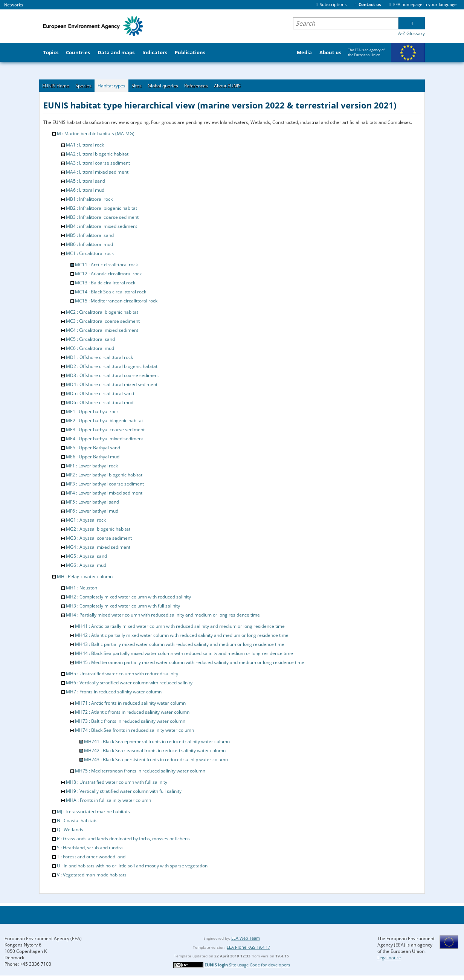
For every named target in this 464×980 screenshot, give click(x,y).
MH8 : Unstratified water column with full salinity (117, 782)
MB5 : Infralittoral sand (90, 235)
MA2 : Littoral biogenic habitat (97, 154)
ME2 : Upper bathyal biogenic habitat (105, 421)
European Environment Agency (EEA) (43, 938)
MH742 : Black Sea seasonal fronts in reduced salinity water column (155, 750)
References (196, 86)
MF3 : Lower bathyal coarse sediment (105, 484)
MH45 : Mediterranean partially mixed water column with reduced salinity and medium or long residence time (190, 662)
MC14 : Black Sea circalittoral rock (111, 292)
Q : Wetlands (70, 830)
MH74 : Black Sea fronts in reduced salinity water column (134, 730)
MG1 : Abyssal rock (86, 520)
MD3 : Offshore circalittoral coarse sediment (112, 375)
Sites (137, 86)
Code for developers (270, 965)
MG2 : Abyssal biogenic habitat (98, 529)
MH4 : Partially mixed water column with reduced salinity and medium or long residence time (163, 615)
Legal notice (389, 958)
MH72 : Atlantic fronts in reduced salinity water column (132, 712)
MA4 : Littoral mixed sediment (97, 172)
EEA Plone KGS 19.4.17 (248, 947)
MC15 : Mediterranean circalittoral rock (116, 301)
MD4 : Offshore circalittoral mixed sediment (112, 384)
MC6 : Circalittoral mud (90, 348)
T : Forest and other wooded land (91, 857)
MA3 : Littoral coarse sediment (98, 163)
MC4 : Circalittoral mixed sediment (102, 330)
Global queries (163, 86)
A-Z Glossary (411, 33)
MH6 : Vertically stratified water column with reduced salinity (129, 683)
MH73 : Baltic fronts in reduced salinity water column (130, 721)
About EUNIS (227, 86)
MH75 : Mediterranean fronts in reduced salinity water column (140, 771)
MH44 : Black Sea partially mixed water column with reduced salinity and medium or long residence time (184, 653)
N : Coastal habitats (77, 820)
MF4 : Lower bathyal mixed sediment (104, 493)
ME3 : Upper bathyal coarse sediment (105, 430)
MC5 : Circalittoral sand (90, 339)
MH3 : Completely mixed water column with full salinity (123, 606)
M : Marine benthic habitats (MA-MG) (96, 134)
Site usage (239, 965)
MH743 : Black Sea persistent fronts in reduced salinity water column (156, 759)
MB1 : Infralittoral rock (89, 199)
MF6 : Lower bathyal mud (92, 511)
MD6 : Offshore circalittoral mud (100, 402)
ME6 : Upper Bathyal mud (93, 457)
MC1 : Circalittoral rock (90, 253)
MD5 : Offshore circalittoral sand (100, 393)
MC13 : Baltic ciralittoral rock (105, 283)
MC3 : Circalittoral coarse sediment (103, 321)
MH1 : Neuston (82, 588)
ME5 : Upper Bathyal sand (93, 448)
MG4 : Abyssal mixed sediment (98, 547)
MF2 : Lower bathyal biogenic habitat (104, 475)
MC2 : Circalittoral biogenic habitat (102, 312)
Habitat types (111, 86)
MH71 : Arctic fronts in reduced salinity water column (130, 703)
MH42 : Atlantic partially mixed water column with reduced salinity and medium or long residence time (182, 635)
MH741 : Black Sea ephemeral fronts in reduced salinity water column (157, 741)
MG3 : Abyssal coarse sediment (99, 538)
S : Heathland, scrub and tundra (90, 848)
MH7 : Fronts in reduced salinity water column (114, 692)
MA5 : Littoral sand (85, 181)
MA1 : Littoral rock (85, 145)
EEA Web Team (246, 938)
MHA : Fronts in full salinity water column (108, 800)
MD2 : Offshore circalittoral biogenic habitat (112, 366)
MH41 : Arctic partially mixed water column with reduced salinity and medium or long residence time (180, 626)
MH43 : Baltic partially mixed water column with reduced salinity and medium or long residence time (180, 644)
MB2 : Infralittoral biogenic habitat (101, 208)
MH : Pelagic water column (85, 576)
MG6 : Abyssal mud (86, 565)
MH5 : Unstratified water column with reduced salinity (122, 674)
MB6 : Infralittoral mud (89, 244)
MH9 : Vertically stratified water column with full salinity (124, 791)
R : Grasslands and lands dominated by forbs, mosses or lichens (123, 839)
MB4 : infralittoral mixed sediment (101, 226)
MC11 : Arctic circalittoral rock (106, 265)
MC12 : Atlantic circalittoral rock (108, 274)
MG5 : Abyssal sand (86, 556)
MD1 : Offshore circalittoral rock (99, 357)
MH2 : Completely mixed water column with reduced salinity (128, 597)
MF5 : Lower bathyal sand (92, 502)
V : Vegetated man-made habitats (92, 875)
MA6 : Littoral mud (85, 190)
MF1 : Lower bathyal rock (92, 466)
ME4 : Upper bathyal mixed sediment (105, 439)
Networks (14, 5)
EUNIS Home (56, 86)
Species (83, 86)
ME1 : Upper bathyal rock (92, 411)
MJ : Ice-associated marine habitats (93, 811)
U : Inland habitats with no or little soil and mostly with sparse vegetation (132, 866)
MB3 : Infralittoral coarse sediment (102, 217)
